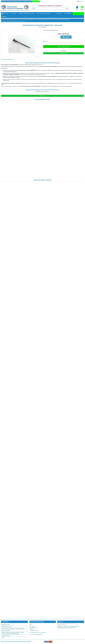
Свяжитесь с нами (6, 625)
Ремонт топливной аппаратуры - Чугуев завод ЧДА (13, 629)
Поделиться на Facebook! (8, 59)
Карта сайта (29, 1)
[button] (14, 14)
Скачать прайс (36, 1)
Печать (46, 41)
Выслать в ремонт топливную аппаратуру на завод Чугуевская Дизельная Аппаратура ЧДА (13, 633)
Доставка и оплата (6, 631)
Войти (77, 10)
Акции (3, 638)
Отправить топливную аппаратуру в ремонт (11, 1)
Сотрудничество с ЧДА (7, 627)
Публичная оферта (6, 636)
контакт (23, 1)
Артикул (40, 27)
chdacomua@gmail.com (38, 635)
